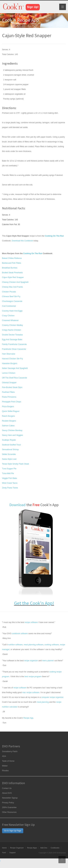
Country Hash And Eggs (12, 311)
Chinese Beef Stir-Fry (11, 297)
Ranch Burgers (8, 416)
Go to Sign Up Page (13, 831)
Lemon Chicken (9, 373)
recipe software (31, 622)
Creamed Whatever (10, 320)
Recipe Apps (32, 848)
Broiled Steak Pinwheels (12, 273)
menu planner (48, 661)
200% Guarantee (9, 807)
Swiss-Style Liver (9, 459)
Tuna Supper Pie (9, 469)
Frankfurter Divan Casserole (14, 349)
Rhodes (5, 771)
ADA (4, 756)
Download (17, 505)
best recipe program (33, 677)
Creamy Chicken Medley (13, 325)
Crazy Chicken (8, 316)
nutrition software (15, 645)
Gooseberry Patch (10, 751)
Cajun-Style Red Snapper (13, 277)
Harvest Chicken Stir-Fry (13, 359)
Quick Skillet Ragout (11, 411)
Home (4, 848)
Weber (5, 766)
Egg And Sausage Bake (12, 340)
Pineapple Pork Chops (12, 402)
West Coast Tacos (10, 483)
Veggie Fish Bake (9, 478)
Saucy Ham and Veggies (13, 435)
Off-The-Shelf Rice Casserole (15, 378)
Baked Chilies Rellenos (12, 258)
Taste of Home (8, 761)
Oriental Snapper (9, 383)
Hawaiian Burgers (10, 363)
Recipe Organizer (17, 848)
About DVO (7, 793)
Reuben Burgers (9, 421)
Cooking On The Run (33, 253)
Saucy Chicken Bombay (12, 430)
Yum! (4, 853)
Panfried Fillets (8, 392)
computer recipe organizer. (53, 697)
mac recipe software (31, 692)
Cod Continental (9, 306)
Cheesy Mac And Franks (13, 287)
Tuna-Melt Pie (8, 473)
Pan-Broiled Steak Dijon (12, 387)
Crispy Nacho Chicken (12, 330)
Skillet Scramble (9, 454)
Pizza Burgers (8, 407)
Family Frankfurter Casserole (14, 344)
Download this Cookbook (22, 241)
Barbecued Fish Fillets (12, 263)
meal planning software (33, 645)
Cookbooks (55, 848)
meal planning (43, 702)
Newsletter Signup (10, 798)
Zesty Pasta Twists (10, 488)
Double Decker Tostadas (13, 335)
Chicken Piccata (9, 292)
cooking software (52, 645)
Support (13, 853)
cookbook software (20, 634)
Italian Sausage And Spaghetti (15, 368)
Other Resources (9, 812)
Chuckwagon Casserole (12, 301)
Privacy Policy (8, 803)
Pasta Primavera (9, 397)
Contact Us (7, 788)
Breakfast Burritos (10, 268)
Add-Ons (44, 848)
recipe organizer (31, 661)
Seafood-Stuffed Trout (11, 445)
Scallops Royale (9, 440)
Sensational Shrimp (10, 450)
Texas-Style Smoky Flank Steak (16, 464)
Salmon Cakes (8, 426)
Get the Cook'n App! (34, 603)
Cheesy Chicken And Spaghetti (15, 282)
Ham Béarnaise (9, 354)
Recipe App (28, 718)
